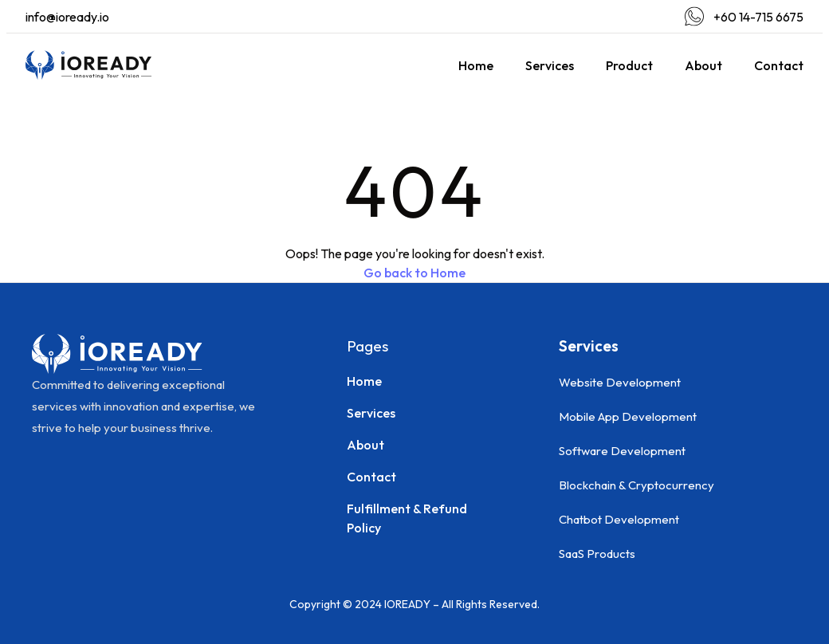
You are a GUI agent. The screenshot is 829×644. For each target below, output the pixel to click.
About (703, 65)
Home (476, 65)
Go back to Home (414, 273)
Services (550, 65)
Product (629, 65)
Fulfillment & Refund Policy (407, 518)
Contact (779, 65)
